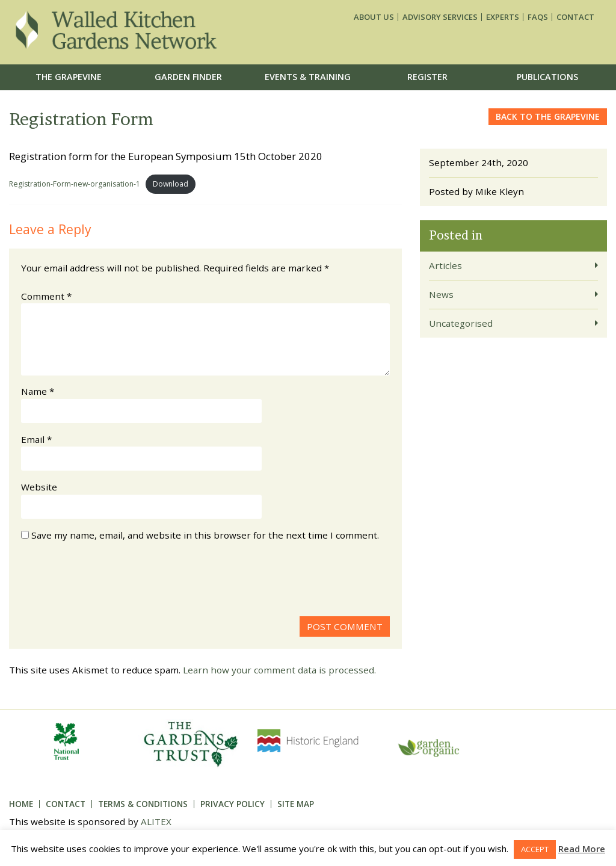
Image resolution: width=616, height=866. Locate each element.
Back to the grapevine (548, 116)
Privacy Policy (233, 804)
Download (171, 184)
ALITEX (156, 821)
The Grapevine (69, 77)
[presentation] (112, 581)
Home (21, 804)
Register (427, 77)
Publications (547, 77)
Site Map (296, 804)
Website (39, 487)
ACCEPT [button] (535, 849)
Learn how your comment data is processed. (279, 670)
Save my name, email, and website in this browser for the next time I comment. (205, 535)
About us (374, 17)
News (441, 294)
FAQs (538, 17)
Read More (582, 849)
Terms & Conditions (143, 804)
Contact (575, 17)
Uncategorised (461, 323)
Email (36, 439)
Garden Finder (188, 77)
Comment (46, 296)
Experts (503, 17)
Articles (445, 265)
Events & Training (308, 77)
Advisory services (440, 17)
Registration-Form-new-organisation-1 (75, 184)
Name (38, 391)
